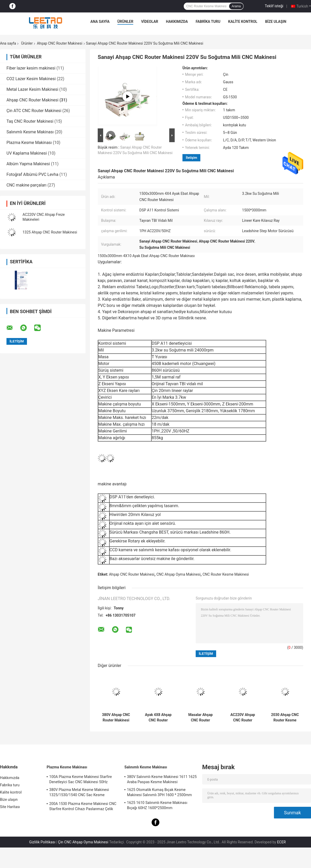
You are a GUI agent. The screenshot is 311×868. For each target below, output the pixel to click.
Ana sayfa (100, 22)
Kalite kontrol (243, 22)
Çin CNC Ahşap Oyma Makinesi (83, 842)
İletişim (191, 158)
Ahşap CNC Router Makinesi (59, 43)
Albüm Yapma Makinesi (28, 164)
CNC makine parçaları (26, 185)
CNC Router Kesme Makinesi (226, 574)
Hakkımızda (177, 22)
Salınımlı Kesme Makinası (30, 132)
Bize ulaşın (276, 22)
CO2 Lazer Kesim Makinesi (31, 79)
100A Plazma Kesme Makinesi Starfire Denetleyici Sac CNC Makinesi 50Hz (81, 779)
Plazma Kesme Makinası (29, 143)
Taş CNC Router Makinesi (30, 121)
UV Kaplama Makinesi (27, 153)
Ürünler (125, 22)
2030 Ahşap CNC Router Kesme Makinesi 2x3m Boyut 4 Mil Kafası (285, 718)
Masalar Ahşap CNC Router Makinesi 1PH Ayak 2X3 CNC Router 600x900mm (200, 718)
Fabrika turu (208, 22)
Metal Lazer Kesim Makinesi (32, 89)
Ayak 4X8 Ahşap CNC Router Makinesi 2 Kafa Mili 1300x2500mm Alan (158, 718)
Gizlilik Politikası (42, 842)
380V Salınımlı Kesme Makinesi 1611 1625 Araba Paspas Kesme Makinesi (162, 779)
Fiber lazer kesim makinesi (31, 68)
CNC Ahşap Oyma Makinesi (178, 574)
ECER (281, 842)
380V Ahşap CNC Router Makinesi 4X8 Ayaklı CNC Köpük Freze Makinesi (116, 718)
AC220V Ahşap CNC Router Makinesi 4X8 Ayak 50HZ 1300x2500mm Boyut (243, 718)
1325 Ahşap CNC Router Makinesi (50, 232)
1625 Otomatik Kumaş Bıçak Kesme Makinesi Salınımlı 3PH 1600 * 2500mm (159, 792)
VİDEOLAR (150, 22)
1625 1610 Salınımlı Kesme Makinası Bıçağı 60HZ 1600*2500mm (157, 805)
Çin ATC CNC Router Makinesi (34, 111)
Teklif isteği (274, 6)
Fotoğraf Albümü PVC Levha (32, 174)
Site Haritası (10, 807)
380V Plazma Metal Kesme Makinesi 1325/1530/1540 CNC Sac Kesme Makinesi (79, 793)
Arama (236, 6)
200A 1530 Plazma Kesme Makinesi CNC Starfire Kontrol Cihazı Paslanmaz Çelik (83, 806)
